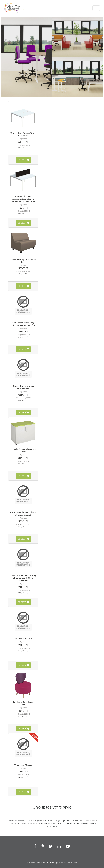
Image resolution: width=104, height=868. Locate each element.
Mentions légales (53, 863)
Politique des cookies (69, 863)
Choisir (23, 160)
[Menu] (96, 8)
